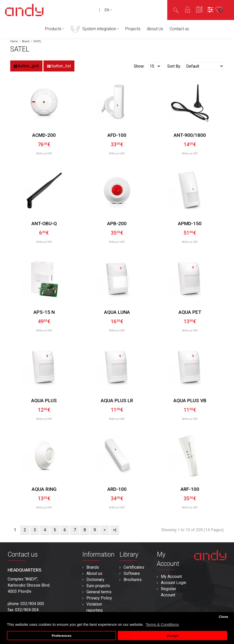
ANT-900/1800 (190, 135)
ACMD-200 (44, 135)
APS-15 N (44, 312)
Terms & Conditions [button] (162, 624)
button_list (59, 66)
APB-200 (117, 224)
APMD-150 (190, 224)
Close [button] (223, 617)
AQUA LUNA (117, 312)
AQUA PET (190, 312)
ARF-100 (190, 489)
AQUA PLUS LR (117, 401)
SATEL (37, 41)
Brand (26, 41)
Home (14, 41)
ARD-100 (117, 489)
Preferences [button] (62, 636)
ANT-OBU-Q (44, 224)
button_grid (26, 66)
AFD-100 (117, 135)
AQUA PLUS (44, 401)
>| (115, 530)
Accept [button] (172, 636)
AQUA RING (44, 489)
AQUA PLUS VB (190, 401)
